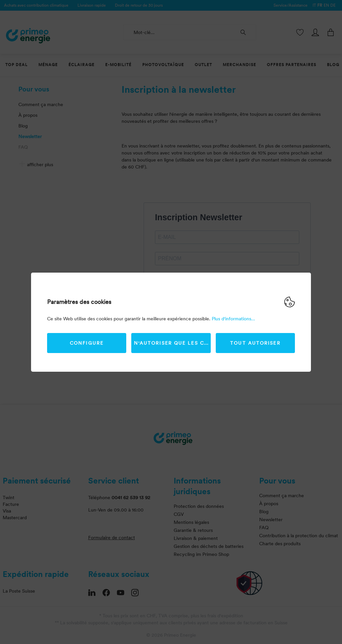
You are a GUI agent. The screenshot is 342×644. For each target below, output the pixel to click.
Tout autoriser (255, 343)
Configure (87, 343)
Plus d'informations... (233, 319)
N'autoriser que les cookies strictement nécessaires (172, 343)
